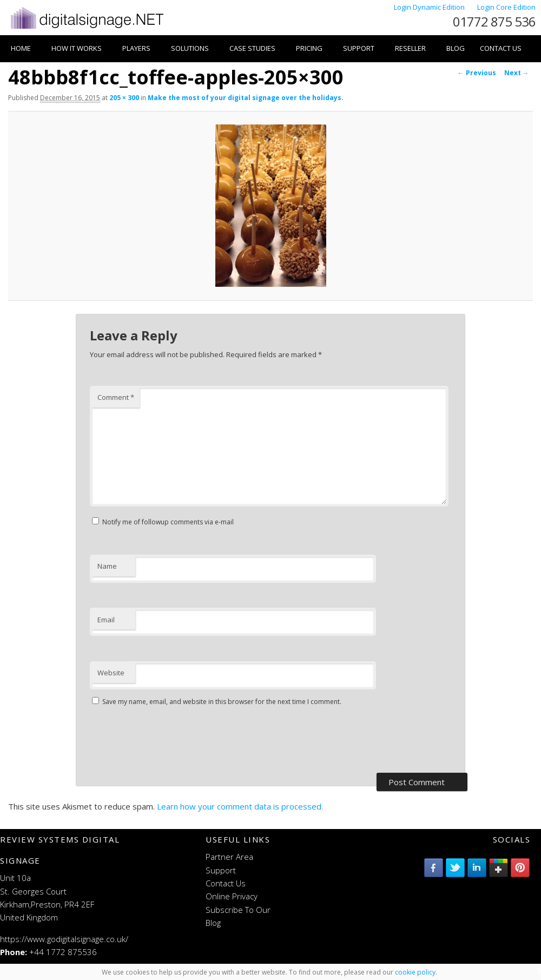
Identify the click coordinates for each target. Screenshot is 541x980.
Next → (517, 73)
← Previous (477, 73)
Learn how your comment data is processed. (240, 806)
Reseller (410, 48)
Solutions (190, 48)
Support (359, 48)
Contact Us (501, 48)
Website (111, 673)
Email (106, 620)
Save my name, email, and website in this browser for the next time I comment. (222, 702)
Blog (456, 48)
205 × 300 (124, 98)
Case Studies (252, 48)
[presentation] (172, 741)
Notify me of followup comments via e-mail (168, 522)
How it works (77, 48)
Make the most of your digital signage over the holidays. (246, 98)
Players (136, 48)
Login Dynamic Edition (430, 7)
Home (21, 48)
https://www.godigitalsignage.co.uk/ (64, 939)
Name (107, 566)
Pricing (309, 48)
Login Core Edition (506, 7)
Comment (116, 397)
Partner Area (229, 857)
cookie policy (415, 972)
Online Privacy (232, 896)
